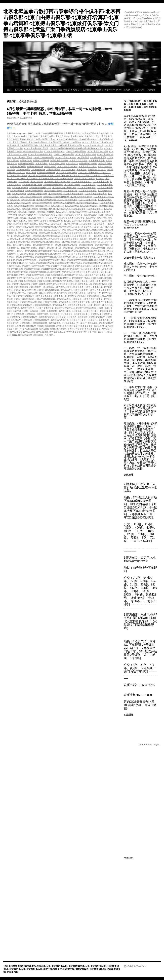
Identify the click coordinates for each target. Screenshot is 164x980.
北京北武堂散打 (105, 200)
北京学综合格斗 (100, 224)
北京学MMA (53, 218)
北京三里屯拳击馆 (72, 185)
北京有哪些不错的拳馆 (60, 272)
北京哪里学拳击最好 (89, 206)
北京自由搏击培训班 (77, 296)
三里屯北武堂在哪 (41, 161)
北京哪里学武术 (63, 209)
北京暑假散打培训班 (103, 260)
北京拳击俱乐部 (46, 233)
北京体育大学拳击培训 (73, 194)
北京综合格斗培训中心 (56, 293)
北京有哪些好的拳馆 (80, 272)
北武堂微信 (54, 314)
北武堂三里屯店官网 (45, 308)
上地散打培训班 (53, 170)
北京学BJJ (42, 218)
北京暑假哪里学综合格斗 (27, 260)
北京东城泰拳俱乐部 (88, 191)
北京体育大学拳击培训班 (96, 194)
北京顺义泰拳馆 (50, 302)
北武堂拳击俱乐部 (29, 317)
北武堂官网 (30, 314)
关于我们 (152, 90)
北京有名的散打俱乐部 (39, 272)
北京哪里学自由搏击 (73, 215)
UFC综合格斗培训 (98, 158)
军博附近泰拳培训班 (46, 173)
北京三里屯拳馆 (89, 185)
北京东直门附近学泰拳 (37, 194)
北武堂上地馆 (64, 311)
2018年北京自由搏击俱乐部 (40, 154)
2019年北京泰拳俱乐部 (44, 158)
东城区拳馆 (81, 170)
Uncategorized (20, 133)
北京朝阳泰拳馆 (44, 281)
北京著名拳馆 (93, 296)
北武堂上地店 (103, 308)
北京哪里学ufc (57, 206)
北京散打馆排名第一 (59, 254)
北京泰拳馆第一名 (37, 287)
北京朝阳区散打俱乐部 (101, 272)
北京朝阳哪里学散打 (16, 275)
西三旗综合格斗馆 (57, 332)
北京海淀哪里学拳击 (74, 287)
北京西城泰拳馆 (63, 299)
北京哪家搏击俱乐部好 (24, 206)
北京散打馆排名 (42, 254)
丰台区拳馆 (31, 173)
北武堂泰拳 (25, 323)
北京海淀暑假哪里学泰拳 (25, 290)
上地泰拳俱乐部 (68, 170)
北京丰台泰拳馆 (55, 194)
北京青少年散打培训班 (93, 299)
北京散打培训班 (38, 242)
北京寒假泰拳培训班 (63, 227)
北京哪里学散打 (14, 209)
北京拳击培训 (60, 233)
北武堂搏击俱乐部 (97, 317)
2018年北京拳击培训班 (76, 151)
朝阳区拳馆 (72, 326)
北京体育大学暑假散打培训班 (56, 197)
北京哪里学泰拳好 (95, 209)
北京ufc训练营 (37, 182)
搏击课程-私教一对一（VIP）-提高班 (112, 90)
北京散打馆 (29, 254)
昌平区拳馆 (61, 326)
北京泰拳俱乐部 (85, 284)
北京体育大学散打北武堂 (31, 197)
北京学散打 (102, 218)
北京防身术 (76, 299)
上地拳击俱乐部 (23, 170)
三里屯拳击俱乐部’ (26, 164)
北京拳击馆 (99, 233)
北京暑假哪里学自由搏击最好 (80, 260)
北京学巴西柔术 (66, 218)
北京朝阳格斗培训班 (81, 278)
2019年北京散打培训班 (22, 158)
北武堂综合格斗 (68, 323)
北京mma (100, 179)
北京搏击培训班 (32, 239)
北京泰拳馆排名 (21, 287)
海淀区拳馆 (44, 329)
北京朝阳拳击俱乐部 (54, 275)
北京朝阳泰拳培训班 (27, 281)
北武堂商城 (139, 90)
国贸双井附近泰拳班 (46, 326)
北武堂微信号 (66, 314)
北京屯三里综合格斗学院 (55, 230)
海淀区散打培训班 (75, 329)
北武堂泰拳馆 (54, 323)
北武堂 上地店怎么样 (103, 305)
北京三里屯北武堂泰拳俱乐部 (57, 182)
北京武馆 (72, 284)
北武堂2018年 (13, 308)
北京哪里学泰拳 (78, 209)
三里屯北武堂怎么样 (59, 161)
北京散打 (84, 239)
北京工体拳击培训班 (76, 230)
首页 (9, 90)
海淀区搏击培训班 (58, 329)
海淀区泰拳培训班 (93, 329)
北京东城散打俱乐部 (34, 191)
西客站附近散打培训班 (22, 335)
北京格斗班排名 (38, 284)
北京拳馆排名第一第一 (83, 236)
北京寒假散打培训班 (44, 227)
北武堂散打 (27, 320)
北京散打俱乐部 (96, 239)
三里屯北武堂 (26, 161)
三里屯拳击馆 (42, 164)
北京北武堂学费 (28, 200)
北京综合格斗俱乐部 (36, 293)
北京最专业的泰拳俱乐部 (79, 266)
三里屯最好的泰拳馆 (88, 164)
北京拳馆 (37, 236)
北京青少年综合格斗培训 (31, 302)
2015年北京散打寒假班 (93, 145)
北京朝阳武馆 (97, 278)
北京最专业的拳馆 (59, 266)
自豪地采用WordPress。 (137, 966)
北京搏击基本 (46, 239)
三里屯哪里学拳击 (97, 161)
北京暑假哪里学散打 (44, 257)
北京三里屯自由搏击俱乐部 (64, 188)
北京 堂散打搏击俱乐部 (67, 173)
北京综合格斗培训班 (76, 293)
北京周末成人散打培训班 (64, 203)
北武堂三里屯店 (27, 308)
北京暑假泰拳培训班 (45, 263)
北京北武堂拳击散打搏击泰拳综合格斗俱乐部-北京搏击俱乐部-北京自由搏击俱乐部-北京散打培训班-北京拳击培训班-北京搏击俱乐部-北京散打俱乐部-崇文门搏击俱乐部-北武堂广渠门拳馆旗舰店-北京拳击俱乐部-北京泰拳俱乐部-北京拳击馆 (62, 23)
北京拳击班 (88, 233)
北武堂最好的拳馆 (77, 320)
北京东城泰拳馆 (19, 194)
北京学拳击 (79, 218)
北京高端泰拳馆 (59, 305)
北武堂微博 (96, 314)
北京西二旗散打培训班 (45, 299)
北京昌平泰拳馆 (76, 254)
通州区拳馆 (38, 335)
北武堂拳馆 (60, 317)
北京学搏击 (91, 218)
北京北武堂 (15, 200)
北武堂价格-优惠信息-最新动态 (30, 90)
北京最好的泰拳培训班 (51, 269)
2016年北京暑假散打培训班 (36, 148)
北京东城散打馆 (70, 191)
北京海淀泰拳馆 (80, 290)
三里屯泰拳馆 (50, 167)
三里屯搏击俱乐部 (57, 164)
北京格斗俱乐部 (80, 281)
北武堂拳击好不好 (46, 317)
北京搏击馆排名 (71, 239)
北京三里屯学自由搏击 (32, 185)
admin (29, 118)
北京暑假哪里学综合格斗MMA (52, 260)
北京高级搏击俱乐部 (76, 305)
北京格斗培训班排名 (21, 284)
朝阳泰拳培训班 (86, 326)
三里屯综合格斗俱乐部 (67, 167)
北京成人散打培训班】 (28, 233)
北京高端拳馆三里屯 (80, 302)
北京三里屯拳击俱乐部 (53, 185)
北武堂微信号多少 (82, 314)
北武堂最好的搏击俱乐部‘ (98, 320)
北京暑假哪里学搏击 (25, 257)
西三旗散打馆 (29, 332)
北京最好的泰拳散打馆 (72, 269)
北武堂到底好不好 (91, 311)
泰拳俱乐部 (99, 326)
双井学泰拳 (93, 323)
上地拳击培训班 (38, 170)
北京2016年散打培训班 (17, 176)
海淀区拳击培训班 (30, 329)
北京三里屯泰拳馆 (20, 188)
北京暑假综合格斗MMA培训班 (68, 263)
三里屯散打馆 (72, 164)
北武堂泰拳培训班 (39, 323)
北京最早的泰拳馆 (92, 269)
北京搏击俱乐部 (17, 239)
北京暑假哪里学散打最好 (65, 257)
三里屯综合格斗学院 (88, 167)
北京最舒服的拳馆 (20, 272)
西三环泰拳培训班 (74, 332)
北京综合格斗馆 (94, 293)
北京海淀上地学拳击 (55, 287)
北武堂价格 (76, 311)
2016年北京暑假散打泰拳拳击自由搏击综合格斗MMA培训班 (76, 148)
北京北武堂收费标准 (88, 200)
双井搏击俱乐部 (14, 326)
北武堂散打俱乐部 (41, 320)
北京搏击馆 (58, 239)
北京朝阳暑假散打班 (62, 278)
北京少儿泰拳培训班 (34, 230)
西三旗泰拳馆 (42, 332)
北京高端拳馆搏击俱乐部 (21, 305)
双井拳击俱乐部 (106, 323)
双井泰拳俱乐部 (29, 326)
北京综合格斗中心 (18, 293)
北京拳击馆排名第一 (23, 236)
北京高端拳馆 (64, 302)
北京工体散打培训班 (95, 230)
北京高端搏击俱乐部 (42, 305)
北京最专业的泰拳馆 (101, 266)
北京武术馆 (62, 284)
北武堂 (90, 305)
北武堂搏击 (83, 317)
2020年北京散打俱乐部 (65, 158)
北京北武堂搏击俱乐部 (67, 200)
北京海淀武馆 (66, 290)
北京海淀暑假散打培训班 (48, 290)
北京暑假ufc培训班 (93, 254)
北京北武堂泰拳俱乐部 (42, 203)
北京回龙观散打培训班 (94, 215)
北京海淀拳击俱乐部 (94, 287)
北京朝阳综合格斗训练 (62, 281)
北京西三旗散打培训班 (24, 299)
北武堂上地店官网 (30, 311)
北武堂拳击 (15, 317)
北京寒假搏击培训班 (25, 227)
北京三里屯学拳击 (101, 182)
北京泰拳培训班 (100, 284)
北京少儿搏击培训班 (83, 227)
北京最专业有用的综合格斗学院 (36, 266)
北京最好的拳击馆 (32, 269)
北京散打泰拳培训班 (69, 251)
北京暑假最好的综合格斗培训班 (21, 263)
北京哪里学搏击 (106, 206)
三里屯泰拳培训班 (35, 167)
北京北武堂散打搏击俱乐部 (19, 203)
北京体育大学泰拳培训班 (81, 197)
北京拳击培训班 (74, 233)
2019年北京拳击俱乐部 (64, 154)
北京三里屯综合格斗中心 (40, 188)
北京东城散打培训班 (53, 191)
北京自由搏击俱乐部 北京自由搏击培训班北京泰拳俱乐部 (41, 296)
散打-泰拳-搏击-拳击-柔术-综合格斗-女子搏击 (70, 90)
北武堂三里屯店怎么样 (65, 308)
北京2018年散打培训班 (84, 179)
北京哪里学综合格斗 (27, 212)
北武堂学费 (19, 314)
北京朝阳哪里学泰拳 (35, 275)
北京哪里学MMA (42, 206)
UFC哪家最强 (83, 158)
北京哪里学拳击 (72, 206)
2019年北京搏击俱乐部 (85, 154)
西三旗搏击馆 (16, 332)
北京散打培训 (24, 242)
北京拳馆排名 (65, 236)
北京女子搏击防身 (28, 218)
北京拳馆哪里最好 (50, 236)
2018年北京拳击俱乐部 (54, 151)
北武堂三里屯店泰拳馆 (86, 308)
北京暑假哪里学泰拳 (87, 257)
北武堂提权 (71, 317)
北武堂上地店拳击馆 (48, 311)
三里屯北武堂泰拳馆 (78, 161)
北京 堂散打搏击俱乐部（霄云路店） (94, 173)
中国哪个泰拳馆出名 (97, 170)
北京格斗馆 (51, 284)
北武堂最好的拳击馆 (59, 320)
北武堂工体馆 (42, 314)
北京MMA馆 (24, 182)
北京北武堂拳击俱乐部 (46, 200)
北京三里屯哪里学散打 (81, 182)
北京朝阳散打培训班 (73, 275)
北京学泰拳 (87, 224)
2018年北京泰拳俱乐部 (97, 151)
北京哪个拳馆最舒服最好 (87, 203)
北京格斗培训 (95, 281)
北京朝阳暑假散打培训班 (95, 275)
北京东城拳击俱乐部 (87, 188)
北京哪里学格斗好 (47, 209)
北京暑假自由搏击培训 (93, 263)
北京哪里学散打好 (30, 209)
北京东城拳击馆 (17, 191)
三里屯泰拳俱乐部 (18, 167)
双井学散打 (81, 323)
